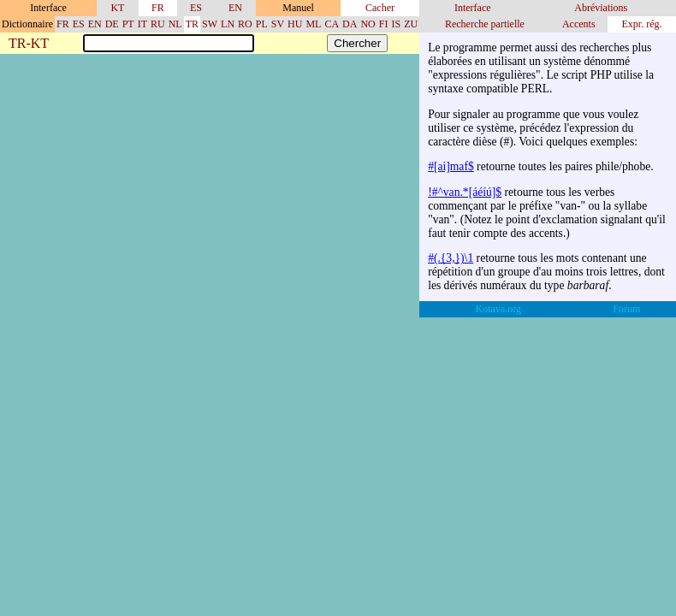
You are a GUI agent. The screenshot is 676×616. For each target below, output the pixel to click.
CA (332, 24)
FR (158, 8)
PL (262, 24)
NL (175, 24)
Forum (626, 309)
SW (210, 24)
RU (158, 24)
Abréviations (601, 8)
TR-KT (29, 44)
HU (295, 24)
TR (192, 24)
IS (396, 24)
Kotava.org (498, 309)
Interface (473, 8)
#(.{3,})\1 (451, 258)
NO (368, 24)
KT (117, 8)
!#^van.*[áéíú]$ (465, 192)
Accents (579, 24)
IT (142, 24)
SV (278, 24)
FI (384, 24)
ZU (411, 24)
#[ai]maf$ (451, 166)
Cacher (380, 8)
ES (196, 8)
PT (128, 24)
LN (228, 24)
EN (235, 8)
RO (245, 24)
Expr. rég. (641, 24)
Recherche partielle (485, 24)
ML (313, 24)
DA (350, 24)
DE (112, 24)
